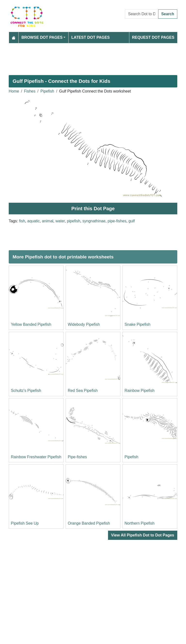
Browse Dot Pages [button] (42, 37)
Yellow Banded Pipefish (31, 324)
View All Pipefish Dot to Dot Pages (143, 535)
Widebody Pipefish (84, 324)
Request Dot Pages (153, 37)
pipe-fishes (117, 221)
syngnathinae (94, 221)
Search (168, 14)
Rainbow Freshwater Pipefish (36, 457)
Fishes (30, 91)
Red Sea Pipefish (83, 391)
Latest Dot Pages (91, 37)
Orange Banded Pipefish (89, 523)
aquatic (33, 221)
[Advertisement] (93, 57)
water (60, 221)
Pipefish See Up (25, 523)
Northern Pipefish (139, 523)
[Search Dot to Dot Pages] (142, 14)
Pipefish (47, 91)
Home (14, 91)
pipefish (74, 221)
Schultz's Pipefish (26, 391)
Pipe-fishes (77, 457)
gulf (132, 221)
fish (22, 221)
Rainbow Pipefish (139, 391)
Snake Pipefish (137, 324)
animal (48, 221)
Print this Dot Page (93, 209)
